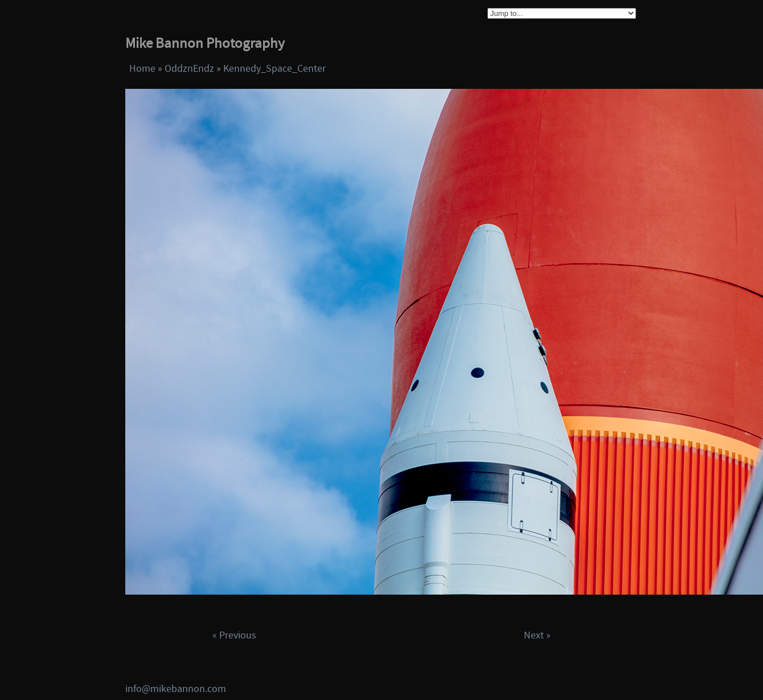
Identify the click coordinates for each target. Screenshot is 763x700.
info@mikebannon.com (176, 689)
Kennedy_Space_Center (274, 69)
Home (142, 69)
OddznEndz (189, 69)
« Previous (234, 635)
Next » (537, 635)
